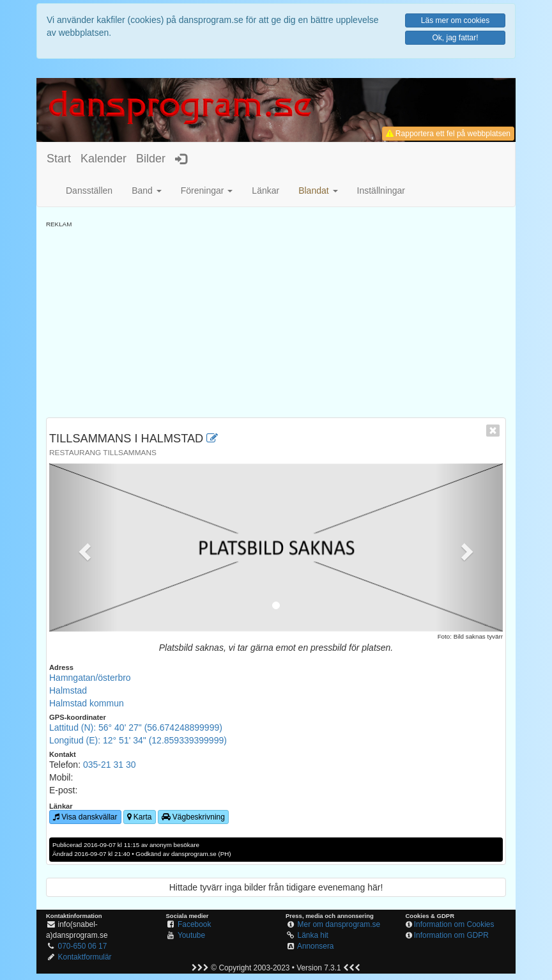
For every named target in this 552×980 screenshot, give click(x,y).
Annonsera (316, 946)
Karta (140, 817)
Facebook (194, 924)
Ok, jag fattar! (455, 38)
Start (59, 159)
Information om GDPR (451, 935)
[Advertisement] (276, 318)
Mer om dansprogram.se (339, 924)
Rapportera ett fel (448, 134)
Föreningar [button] (207, 191)
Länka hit (313, 935)
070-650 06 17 (83, 946)
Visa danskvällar (85, 817)
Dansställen (89, 191)
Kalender (103, 159)
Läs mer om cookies (455, 20)
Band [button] (147, 191)
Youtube (191, 935)
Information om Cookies (454, 924)
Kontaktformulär (85, 957)
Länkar (265, 191)
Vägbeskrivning (193, 817)
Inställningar (381, 191)
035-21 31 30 (110, 765)
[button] (318, 191)
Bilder (151, 159)
